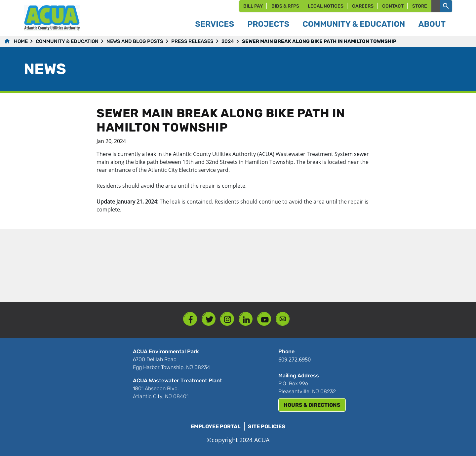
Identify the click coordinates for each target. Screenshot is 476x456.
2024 (228, 41)
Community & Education (67, 41)
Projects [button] (268, 24)
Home (21, 41)
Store (420, 6)
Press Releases (192, 41)
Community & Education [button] (354, 24)
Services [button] (215, 24)
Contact (393, 6)
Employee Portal (216, 426)
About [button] (432, 24)
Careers (363, 6)
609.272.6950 (295, 360)
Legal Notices (326, 6)
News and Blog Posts (135, 41)
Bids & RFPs (285, 6)
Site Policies (267, 426)
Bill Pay (253, 6)
